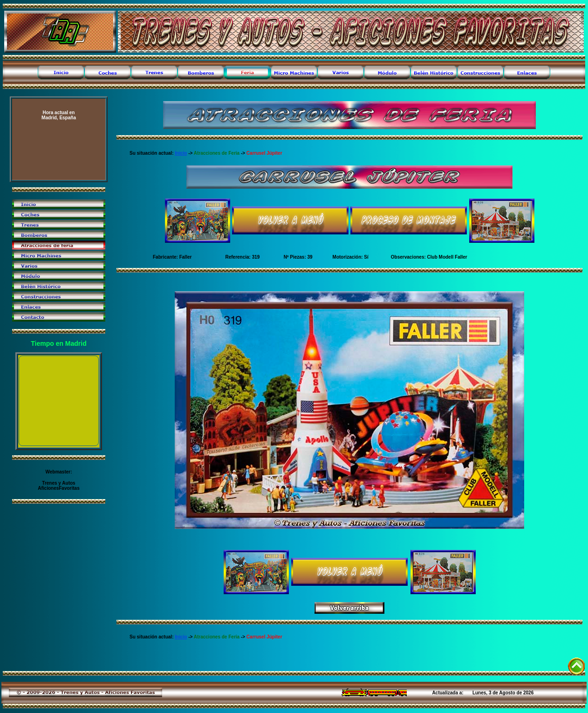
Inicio (181, 153)
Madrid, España (59, 115)
